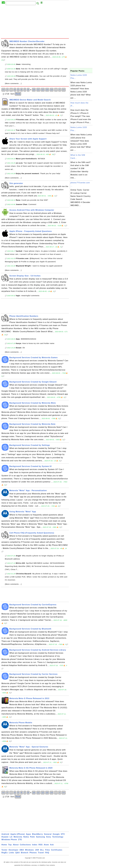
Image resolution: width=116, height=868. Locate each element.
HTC (63, 834)
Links (11, 853)
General (48, 834)
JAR (37, 850)
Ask (52, 845)
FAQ (47, 853)
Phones (33, 853)
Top (10, 845)
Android (5, 834)
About (16, 845)
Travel (41, 853)
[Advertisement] (35, 22)
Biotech (25, 853)
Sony (49, 837)
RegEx (5, 853)
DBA (22, 850)
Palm (32, 837)
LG (11, 837)
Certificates (57, 850)
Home (4, 845)
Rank (18, 94)
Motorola (18, 837)
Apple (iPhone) (18, 834)
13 (47, 90)
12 (43, 90)
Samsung (40, 837)
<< (3, 90)
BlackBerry (38, 834)
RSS (41, 845)
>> (64, 90)
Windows (29, 850)
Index (35, 845)
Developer (13, 850)
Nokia (26, 837)
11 (38, 90)
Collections (25, 845)
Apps (28, 834)
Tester (4, 850)
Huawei (5, 837)
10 (34, 90)
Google (56, 834)
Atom (46, 845)
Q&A (18, 853)
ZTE (20, 840)
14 (52, 90)
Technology (58, 837)
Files (48, 850)
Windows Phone (9, 840)
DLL (42, 850)
